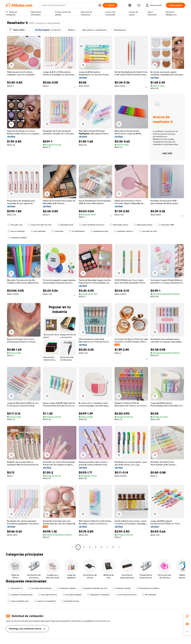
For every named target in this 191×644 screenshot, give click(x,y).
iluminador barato (70, 601)
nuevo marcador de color (40, 225)
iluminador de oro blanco (148, 588)
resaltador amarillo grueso (20, 595)
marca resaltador (16, 231)
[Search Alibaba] (69, 5)
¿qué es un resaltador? (45, 601)
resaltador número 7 (124, 231)
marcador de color (148, 231)
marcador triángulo (72, 595)
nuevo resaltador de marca (92, 225)
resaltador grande (122, 588)
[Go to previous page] (72, 547)
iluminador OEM (166, 225)
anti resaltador (38, 231)
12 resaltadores (77, 231)
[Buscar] (110, 5)
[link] (187, 616)
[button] (100, 5)
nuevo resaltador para (18, 601)
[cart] (139, 6)
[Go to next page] (119, 547)
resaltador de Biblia (17, 238)
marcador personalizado (40, 588)
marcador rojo (15, 225)
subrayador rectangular (98, 595)
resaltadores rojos (99, 231)
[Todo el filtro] (17, 30)
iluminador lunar (65, 225)
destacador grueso (119, 225)
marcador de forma (48, 595)
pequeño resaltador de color (94, 588)
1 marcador (57, 231)
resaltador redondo (66, 588)
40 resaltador (149, 595)
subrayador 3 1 (15, 588)
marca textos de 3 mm (126, 595)
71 (113, 547)
